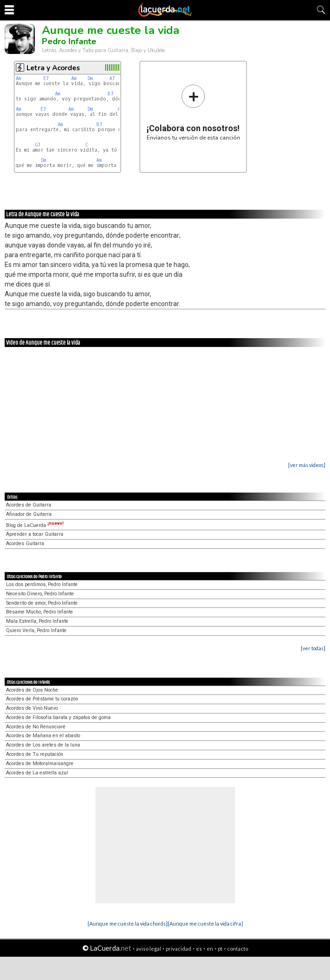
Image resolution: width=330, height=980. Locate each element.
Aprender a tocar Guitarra (35, 534)
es (199, 949)
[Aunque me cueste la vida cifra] (205, 923)
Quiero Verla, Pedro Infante (36, 630)
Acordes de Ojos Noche (32, 690)
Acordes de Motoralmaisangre (40, 763)
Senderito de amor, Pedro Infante (42, 603)
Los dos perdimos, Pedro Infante (42, 584)
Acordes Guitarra (25, 543)
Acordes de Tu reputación (35, 754)
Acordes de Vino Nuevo (32, 708)
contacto (238, 949)
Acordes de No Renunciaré (36, 727)
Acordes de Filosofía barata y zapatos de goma (58, 717)
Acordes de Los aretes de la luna (43, 745)
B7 (111, 94)
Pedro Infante (69, 41)
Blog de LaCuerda (35, 525)
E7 (46, 78)
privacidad (178, 949)
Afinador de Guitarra (29, 514)
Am (18, 78)
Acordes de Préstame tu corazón (42, 699)
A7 (112, 78)
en (210, 949)
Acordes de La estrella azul (37, 773)
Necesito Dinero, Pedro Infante (40, 594)
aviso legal (148, 949)
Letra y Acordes (53, 68)
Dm (90, 78)
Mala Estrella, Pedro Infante (37, 621)
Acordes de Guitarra (29, 505)
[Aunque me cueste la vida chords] (128, 923)
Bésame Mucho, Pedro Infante (40, 612)
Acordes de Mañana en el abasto (43, 736)
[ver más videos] (307, 465)
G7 (38, 145)
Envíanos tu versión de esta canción (193, 112)
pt (220, 949)
